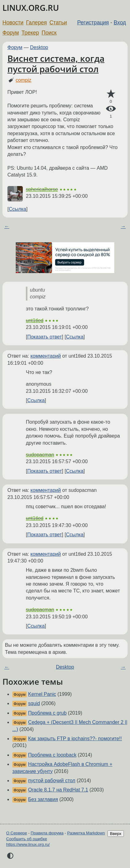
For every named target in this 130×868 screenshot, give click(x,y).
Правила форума (47, 833)
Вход (120, 23)
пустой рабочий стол (52, 781)
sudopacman (40, 455)
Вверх (116, 834)
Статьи (58, 23)
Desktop (39, 47)
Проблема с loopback (52, 755)
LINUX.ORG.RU (31, 8)
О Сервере (17, 833)
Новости (13, 23)
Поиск (49, 33)
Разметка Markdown (86, 833)
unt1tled (35, 320)
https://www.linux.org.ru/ (28, 844)
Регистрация (93, 23)
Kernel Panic (42, 694)
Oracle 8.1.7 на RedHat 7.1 (58, 790)
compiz (24, 80)
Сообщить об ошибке (27, 839)
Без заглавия (43, 799)
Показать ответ (44, 337)
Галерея (37, 23)
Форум (11, 33)
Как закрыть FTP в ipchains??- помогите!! (75, 739)
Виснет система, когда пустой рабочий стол (56, 64)
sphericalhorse (42, 189)
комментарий (46, 356)
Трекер (30, 33)
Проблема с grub (47, 713)
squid (34, 703)
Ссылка (17, 209)
